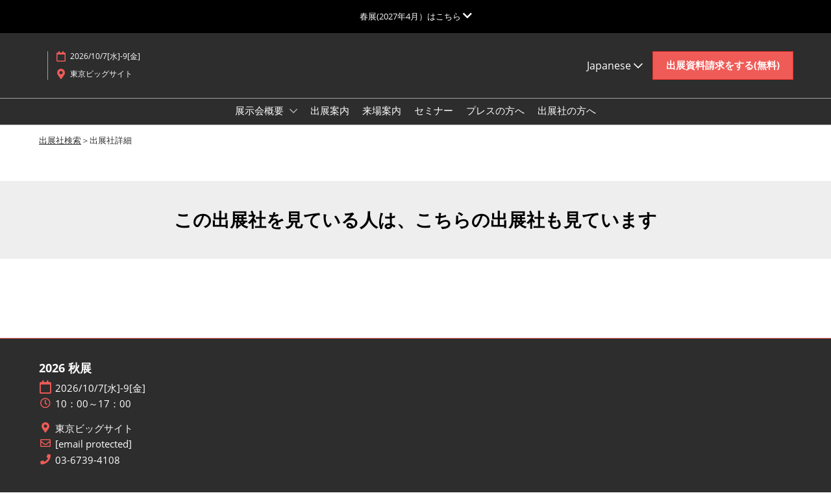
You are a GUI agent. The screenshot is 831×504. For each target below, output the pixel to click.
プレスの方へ (495, 123)
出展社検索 (60, 152)
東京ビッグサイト (94, 440)
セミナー (434, 123)
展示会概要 (261, 123)
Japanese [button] (615, 78)
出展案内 (330, 123)
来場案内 (382, 123)
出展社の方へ (567, 123)
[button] (723, 78)
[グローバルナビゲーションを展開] (416, 16)
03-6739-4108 (88, 472)
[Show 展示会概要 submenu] (293, 123)
